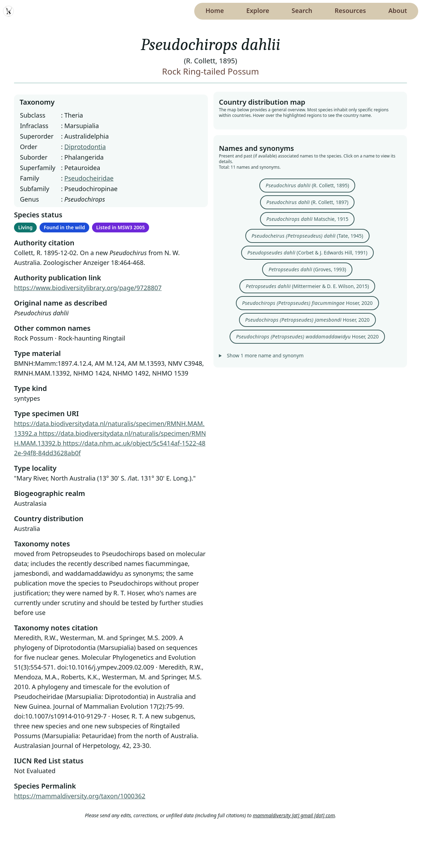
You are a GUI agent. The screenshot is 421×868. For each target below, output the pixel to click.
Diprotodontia (85, 147)
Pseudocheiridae (89, 178)
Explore (258, 10)
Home (215, 10)
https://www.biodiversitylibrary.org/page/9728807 (88, 288)
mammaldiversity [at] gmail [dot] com (294, 815)
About (398, 10)
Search (302, 10)
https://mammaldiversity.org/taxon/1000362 (80, 796)
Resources (350, 10)
